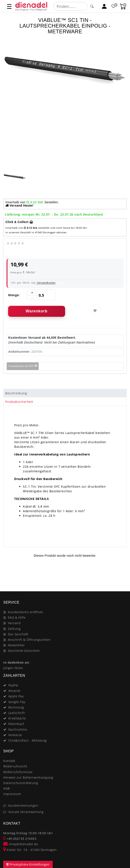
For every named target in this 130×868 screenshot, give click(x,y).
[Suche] (92, 6)
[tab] (65, 393)
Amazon (15, 691)
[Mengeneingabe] (41, 295)
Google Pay (17, 702)
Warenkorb (36, 311)
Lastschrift (17, 713)
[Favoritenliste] (114, 6)
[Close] (121, 576)
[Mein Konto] (104, 6)
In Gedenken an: (16, 662)
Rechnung (16, 707)
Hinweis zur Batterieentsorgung (28, 777)
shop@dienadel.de (21, 844)
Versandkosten (46, 283)
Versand (14, 623)
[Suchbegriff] (70, 6)
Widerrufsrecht (15, 766)
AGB (7, 788)
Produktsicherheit (19, 402)
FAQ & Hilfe (17, 617)
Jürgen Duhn (13, 668)
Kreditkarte (17, 718)
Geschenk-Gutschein (24, 651)
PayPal (13, 685)
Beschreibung (16, 393)
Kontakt (9, 761)
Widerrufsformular (18, 772)
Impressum (12, 794)
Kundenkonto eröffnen (26, 612)
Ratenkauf (16, 724)
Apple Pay (16, 696)
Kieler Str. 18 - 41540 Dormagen (30, 850)
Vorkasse (15, 735)
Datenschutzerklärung (21, 783)
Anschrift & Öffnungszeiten (29, 640)
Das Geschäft (18, 634)
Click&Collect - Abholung (28, 740)
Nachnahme (18, 729)
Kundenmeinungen (23, 805)
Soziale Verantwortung (26, 812)
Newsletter (16, 645)
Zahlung (14, 629)
